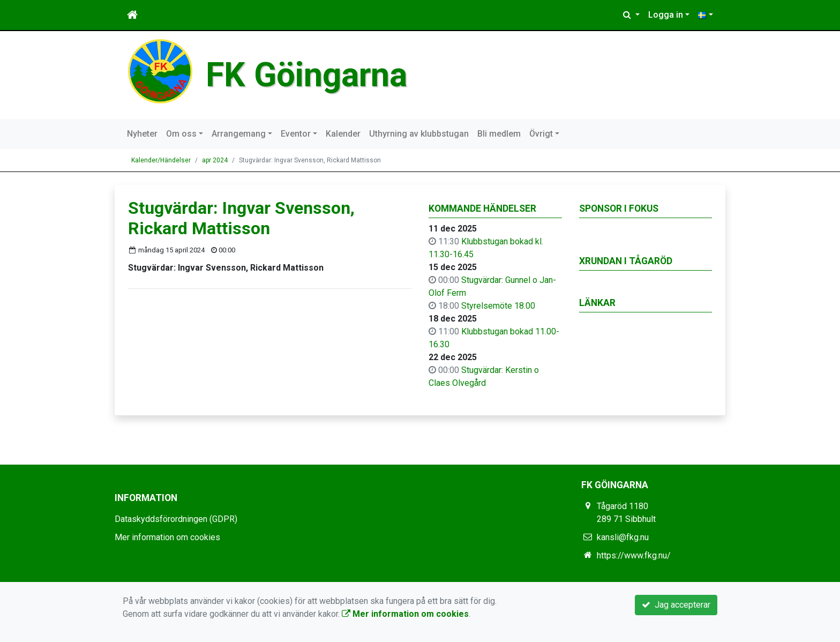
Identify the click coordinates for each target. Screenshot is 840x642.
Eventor (296, 134)
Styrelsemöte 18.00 (498, 306)
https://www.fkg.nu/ (634, 555)
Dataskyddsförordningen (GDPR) (176, 519)
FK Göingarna (306, 75)
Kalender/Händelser (161, 160)
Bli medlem (499, 134)
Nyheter (142, 134)
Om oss (181, 134)
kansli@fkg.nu (623, 537)
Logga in (666, 15)
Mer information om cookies (167, 537)
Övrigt (541, 134)
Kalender (343, 134)
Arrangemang (239, 134)
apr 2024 (215, 160)
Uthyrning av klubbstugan (419, 134)
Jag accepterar (676, 605)
